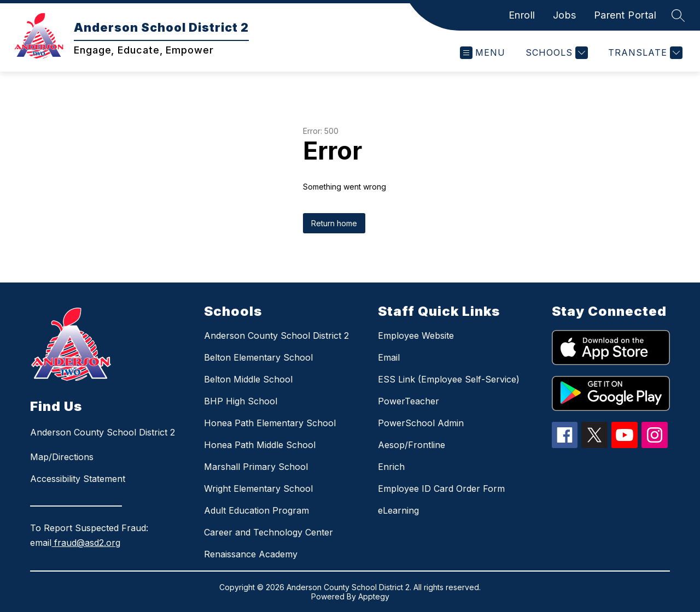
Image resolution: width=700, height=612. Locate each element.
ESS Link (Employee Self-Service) (449, 379)
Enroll (522, 15)
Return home (334, 223)
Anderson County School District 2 (276, 336)
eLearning (398, 510)
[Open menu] (483, 53)
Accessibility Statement (78, 479)
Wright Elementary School (258, 489)
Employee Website (416, 336)
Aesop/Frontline (412, 445)
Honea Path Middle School (260, 445)
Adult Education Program (256, 510)
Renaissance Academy (251, 554)
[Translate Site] (644, 53)
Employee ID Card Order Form (441, 489)
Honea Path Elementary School (270, 423)
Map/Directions (62, 457)
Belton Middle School (248, 379)
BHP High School (241, 401)
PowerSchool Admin (421, 423)
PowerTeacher (409, 401)
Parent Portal (625, 15)
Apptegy (374, 596)
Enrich (391, 467)
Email (389, 357)
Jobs (565, 15)
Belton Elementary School (258, 357)
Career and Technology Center (269, 532)
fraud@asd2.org (86, 543)
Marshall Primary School (256, 467)
